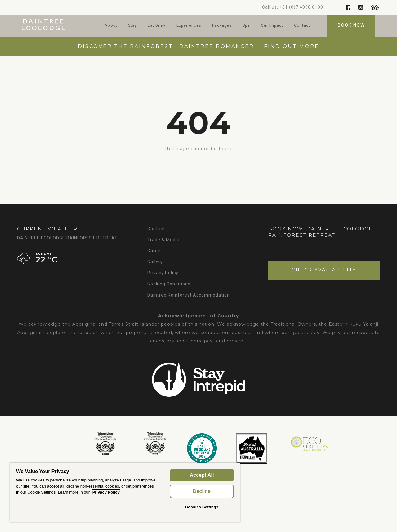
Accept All (202, 475)
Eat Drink (157, 25)
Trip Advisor (373, 7)
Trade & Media (163, 240)
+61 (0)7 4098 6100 (301, 7)
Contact (302, 25)
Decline (202, 491)
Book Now (351, 25)
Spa (246, 25)
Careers (156, 251)
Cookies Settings (202, 507)
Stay (132, 25)
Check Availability (324, 270)
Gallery (155, 262)
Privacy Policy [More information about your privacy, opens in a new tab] (106, 492)
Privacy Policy (163, 273)
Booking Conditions (169, 284)
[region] (125, 492)
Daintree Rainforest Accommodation (189, 295)
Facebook (348, 7)
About (111, 25)
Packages (222, 25)
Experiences (189, 25)
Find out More (292, 46)
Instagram (361, 7)
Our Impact (272, 25)
